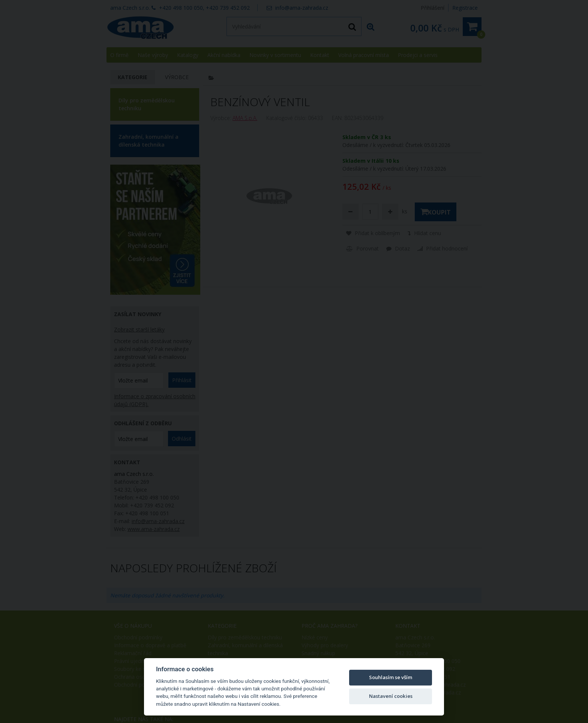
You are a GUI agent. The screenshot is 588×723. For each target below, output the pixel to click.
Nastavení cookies (391, 696)
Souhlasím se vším (391, 677)
